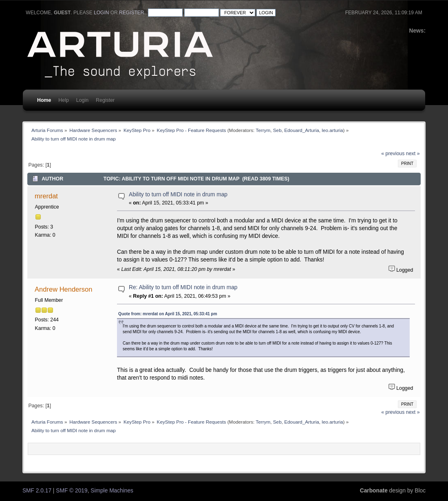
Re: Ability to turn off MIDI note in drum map (183, 287)
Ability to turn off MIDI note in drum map (178, 194)
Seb (277, 130)
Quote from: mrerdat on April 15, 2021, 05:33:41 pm (168, 314)
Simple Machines (112, 491)
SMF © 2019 (72, 491)
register (131, 13)
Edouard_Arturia (302, 130)
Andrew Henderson (63, 289)
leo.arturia (332, 130)
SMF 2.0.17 (37, 491)
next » (413, 154)
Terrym (263, 130)
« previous (393, 154)
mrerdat (46, 196)
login (101, 13)
